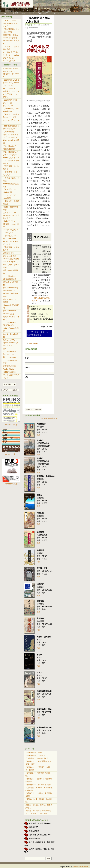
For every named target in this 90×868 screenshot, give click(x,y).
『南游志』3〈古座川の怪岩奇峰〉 (38, 774)
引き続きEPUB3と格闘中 (11, 301)
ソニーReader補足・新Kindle (10, 353)
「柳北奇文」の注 (10, 236)
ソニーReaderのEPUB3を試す (10, 312)
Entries (43, 13)
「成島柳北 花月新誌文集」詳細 (38, 20)
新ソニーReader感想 (11, 335)
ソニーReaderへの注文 (11, 362)
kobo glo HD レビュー (11, 122)
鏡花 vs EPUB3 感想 (10, 283)
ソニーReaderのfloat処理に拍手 (10, 148)
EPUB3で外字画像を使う (11, 295)
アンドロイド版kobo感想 (9, 197)
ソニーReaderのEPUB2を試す (10, 324)
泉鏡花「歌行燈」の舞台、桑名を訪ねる (39, 806)
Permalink (33, 343)
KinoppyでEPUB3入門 (11, 307)
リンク (32, 13)
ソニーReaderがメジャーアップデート (11, 153)
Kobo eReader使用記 (11, 330)
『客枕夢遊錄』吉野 (34, 752)
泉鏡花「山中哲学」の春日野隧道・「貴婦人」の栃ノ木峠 (38, 812)
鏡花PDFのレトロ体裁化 (11, 318)
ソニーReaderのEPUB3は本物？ (10, 278)
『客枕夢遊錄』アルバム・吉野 (11, 31)
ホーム (5, 13)
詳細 (38, 435)
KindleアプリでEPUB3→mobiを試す (11, 224)
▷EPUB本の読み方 (49, 418)
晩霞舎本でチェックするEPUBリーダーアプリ (11, 94)
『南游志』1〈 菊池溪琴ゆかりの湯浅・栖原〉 (39, 763)
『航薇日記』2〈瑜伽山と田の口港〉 (39, 800)
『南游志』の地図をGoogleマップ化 (11, 116)
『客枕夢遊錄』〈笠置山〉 (36, 756)
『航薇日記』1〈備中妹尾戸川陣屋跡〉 (39, 795)
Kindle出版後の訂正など (11, 185)
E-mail (28, 367)
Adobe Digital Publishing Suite (10, 371)
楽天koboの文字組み (10, 272)
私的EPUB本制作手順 (11, 142)
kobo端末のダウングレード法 (10, 101)
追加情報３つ (8, 253)
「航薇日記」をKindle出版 (9, 191)
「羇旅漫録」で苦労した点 (11, 249)
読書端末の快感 (9, 366)
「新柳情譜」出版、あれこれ (11, 174)
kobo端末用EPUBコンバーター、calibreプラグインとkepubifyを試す (11, 56)
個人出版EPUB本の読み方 (11, 25)
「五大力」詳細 (9, 20)
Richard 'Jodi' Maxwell (80, 867)
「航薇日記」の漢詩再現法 (11, 202)
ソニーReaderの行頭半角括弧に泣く (11, 289)
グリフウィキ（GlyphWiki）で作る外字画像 (11, 108)
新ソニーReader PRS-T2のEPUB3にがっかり (11, 241)
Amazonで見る (11, 425)
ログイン (55, 13)
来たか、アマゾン (10, 340)
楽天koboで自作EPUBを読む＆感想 (11, 257)
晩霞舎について (19, 13)
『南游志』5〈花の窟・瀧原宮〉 (39, 785)
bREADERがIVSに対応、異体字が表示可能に (11, 265)
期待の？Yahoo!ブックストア (10, 344)
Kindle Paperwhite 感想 (11, 208)
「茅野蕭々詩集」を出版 (11, 179)
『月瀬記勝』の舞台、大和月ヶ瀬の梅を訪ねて (39, 789)
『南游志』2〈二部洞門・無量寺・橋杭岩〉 (38, 769)
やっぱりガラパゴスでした (11, 376)
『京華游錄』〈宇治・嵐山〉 (37, 758)
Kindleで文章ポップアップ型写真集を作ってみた (11, 160)
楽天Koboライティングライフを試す (11, 136)
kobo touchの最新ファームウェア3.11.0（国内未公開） (11, 129)
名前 (27, 358)
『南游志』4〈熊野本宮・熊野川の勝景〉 (39, 780)
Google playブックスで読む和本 (11, 231)
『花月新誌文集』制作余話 (11, 168)
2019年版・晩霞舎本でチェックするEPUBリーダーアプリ (11, 39)
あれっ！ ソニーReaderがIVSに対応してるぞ (11, 215)
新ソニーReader (10, 357)
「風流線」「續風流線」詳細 (11, 48)
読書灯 (6, 349)
